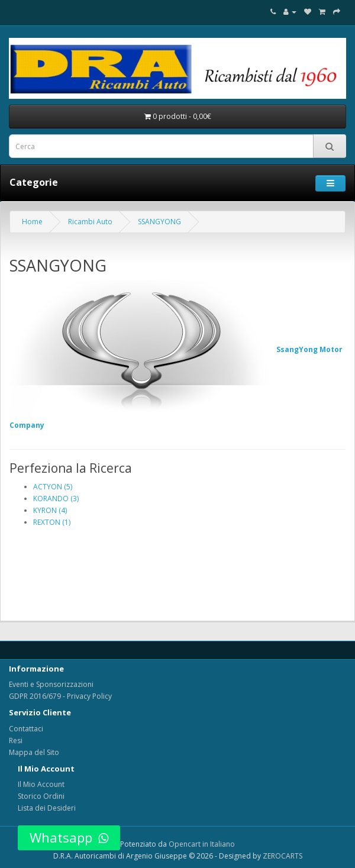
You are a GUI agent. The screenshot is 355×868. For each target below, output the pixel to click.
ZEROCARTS (283, 856)
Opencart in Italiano (202, 844)
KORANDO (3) (56, 498)
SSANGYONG (159, 222)
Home (32, 222)
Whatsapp (69, 837)
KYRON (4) (50, 510)
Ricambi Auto (90, 222)
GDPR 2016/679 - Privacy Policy (60, 696)
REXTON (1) (52, 522)
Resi (16, 740)
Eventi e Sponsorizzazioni (51, 684)
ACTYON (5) (53, 487)
